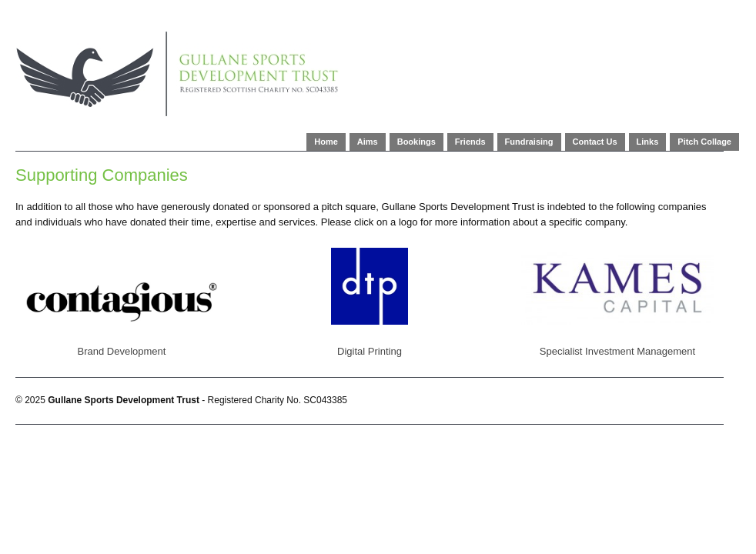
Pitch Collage (704, 142)
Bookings (416, 142)
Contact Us (595, 142)
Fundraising (529, 142)
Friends (470, 142)
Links (648, 142)
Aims (368, 142)
